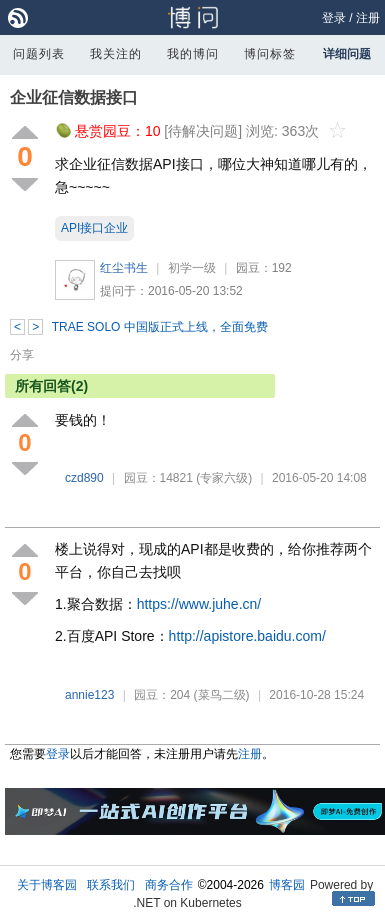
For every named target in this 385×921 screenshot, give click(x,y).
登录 (334, 18)
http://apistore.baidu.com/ (247, 636)
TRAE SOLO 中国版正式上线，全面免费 (160, 327)
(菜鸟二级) (222, 695)
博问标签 (270, 54)
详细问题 (347, 54)
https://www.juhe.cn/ (199, 604)
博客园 (287, 885)
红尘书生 (124, 268)
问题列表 (39, 54)
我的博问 (193, 54)
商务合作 (169, 885)
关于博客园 (47, 885)
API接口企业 (94, 228)
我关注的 (116, 54)
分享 (22, 355)
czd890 (84, 478)
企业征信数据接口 (74, 97)
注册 (368, 18)
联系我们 (111, 885)
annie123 (89, 695)
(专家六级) (224, 478)
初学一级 (192, 268)
